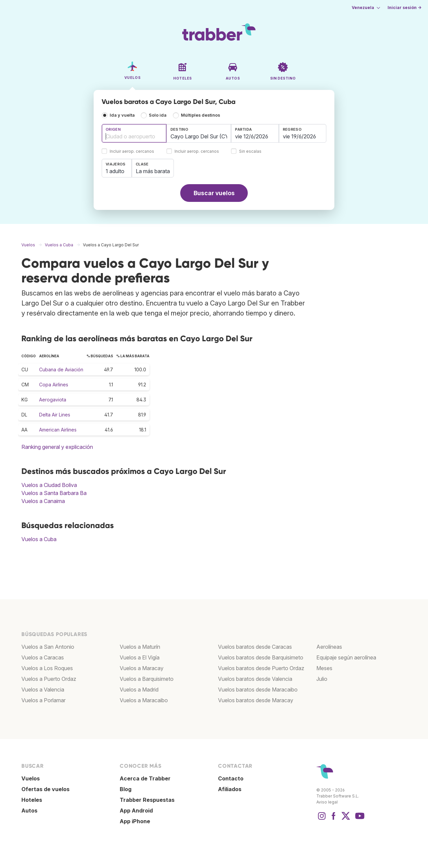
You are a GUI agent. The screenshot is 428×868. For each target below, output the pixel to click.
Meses (324, 668)
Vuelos (31, 778)
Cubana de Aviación (61, 369)
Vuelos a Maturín (140, 647)
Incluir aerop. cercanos (132, 152)
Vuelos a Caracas (43, 657)
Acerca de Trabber (145, 778)
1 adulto (115, 171)
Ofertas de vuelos (45, 789)
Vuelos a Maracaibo (144, 700)
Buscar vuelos (214, 193)
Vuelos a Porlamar (43, 700)
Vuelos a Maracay (142, 668)
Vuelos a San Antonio (48, 647)
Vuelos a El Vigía (140, 657)
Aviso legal (327, 802)
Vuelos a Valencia (43, 690)
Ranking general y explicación (57, 447)
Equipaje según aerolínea (346, 657)
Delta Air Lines (55, 415)
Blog (126, 789)
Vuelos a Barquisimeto (147, 679)
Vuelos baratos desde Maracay (256, 700)
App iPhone (135, 821)
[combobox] (134, 133)
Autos (29, 811)
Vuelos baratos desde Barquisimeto (261, 657)
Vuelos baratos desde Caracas (255, 647)
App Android (136, 811)
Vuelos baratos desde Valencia (255, 679)
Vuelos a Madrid (139, 690)
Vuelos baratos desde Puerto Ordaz (261, 668)
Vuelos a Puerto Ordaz (49, 679)
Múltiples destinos (200, 115)
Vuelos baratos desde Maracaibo (258, 690)
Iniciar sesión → (404, 8)
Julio (322, 679)
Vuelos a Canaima (43, 501)
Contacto (231, 778)
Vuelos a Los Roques (47, 668)
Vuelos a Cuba (39, 539)
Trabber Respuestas (147, 800)
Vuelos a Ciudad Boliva (49, 485)
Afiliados (230, 789)
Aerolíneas (329, 647)
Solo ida (158, 115)
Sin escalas (250, 152)
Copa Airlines (54, 385)
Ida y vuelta (122, 115)
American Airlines (58, 430)
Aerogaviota (53, 400)
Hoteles (32, 800)
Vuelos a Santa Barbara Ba (54, 493)
